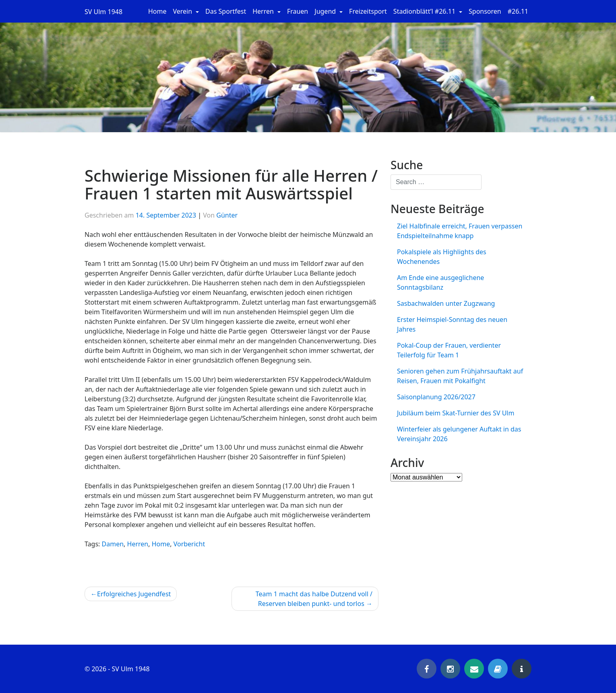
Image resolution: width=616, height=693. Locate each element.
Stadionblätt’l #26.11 (425, 11)
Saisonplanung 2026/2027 (436, 397)
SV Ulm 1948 (103, 12)
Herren (264, 11)
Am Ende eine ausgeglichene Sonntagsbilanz (440, 282)
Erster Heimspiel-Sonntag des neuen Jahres (452, 324)
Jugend (326, 11)
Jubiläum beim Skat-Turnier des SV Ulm (456, 413)
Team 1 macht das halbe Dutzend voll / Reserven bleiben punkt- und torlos (314, 599)
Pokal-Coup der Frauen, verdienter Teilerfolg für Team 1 (449, 350)
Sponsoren (485, 11)
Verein (184, 11)
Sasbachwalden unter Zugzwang (446, 303)
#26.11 (518, 11)
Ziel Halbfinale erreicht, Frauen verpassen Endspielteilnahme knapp (460, 231)
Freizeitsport (368, 11)
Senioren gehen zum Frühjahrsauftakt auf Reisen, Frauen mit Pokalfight (460, 376)
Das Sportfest (226, 11)
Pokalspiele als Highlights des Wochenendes (442, 257)
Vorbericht (189, 544)
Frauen (298, 11)
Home (157, 11)
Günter (227, 215)
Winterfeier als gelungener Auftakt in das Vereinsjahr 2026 (459, 434)
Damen (113, 544)
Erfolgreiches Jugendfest (134, 594)
